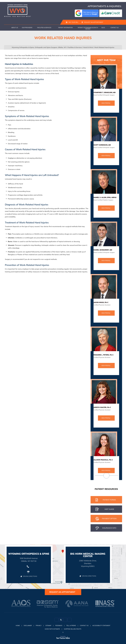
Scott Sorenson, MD (102, 145)
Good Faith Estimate (52, 629)
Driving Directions (29, 576)
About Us (15, 28)
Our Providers (27, 28)
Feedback (59, 626)
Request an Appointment (92, 22)
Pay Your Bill (72, 22)
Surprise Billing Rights (73, 629)
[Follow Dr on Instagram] (65, 620)
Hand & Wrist (88, 47)
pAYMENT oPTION (106, 519)
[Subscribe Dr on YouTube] (69, 620)
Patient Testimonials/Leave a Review (88, 28)
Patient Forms (106, 500)
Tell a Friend (71, 626)
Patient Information (65, 28)
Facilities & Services (44, 28)
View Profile (106, 103)
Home (7, 28)
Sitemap (48, 626)
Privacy (38, 626)
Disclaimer (27, 626)
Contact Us (114, 28)
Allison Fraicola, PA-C (103, 460)
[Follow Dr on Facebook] (57, 620)
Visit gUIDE (105, 509)
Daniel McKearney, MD (103, 250)
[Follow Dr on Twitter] (61, 620)
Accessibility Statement (102, 626)
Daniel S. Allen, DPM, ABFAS (105, 198)
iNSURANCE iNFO (106, 528)
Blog (103, 28)
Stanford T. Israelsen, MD (105, 93)
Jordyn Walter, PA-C (102, 407)
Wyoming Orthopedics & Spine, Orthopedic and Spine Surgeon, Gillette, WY (39, 47)
